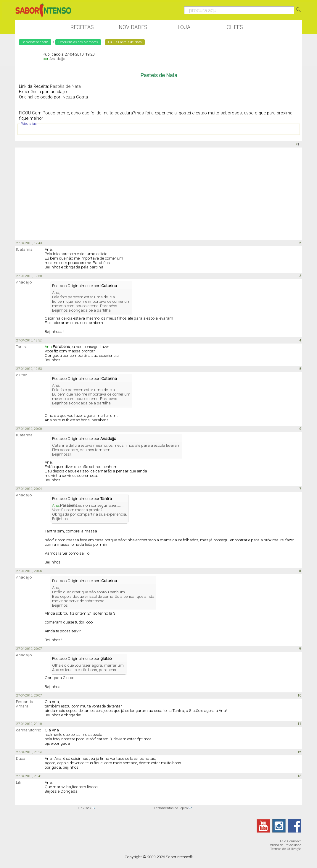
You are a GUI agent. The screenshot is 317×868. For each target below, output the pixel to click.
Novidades (133, 27)
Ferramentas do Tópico (171, 808)
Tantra (22, 347)
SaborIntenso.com (35, 42)
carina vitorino (29, 730)
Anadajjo (57, 59)
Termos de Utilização (286, 849)
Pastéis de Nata (65, 86)
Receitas (82, 27)
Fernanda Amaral (25, 704)
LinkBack (85, 808)
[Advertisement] (159, 193)
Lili (18, 782)
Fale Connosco (291, 841)
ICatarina (24, 249)
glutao (22, 375)
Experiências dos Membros (78, 42)
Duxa (21, 758)
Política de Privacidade (285, 845)
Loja (184, 27)
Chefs (235, 27)
